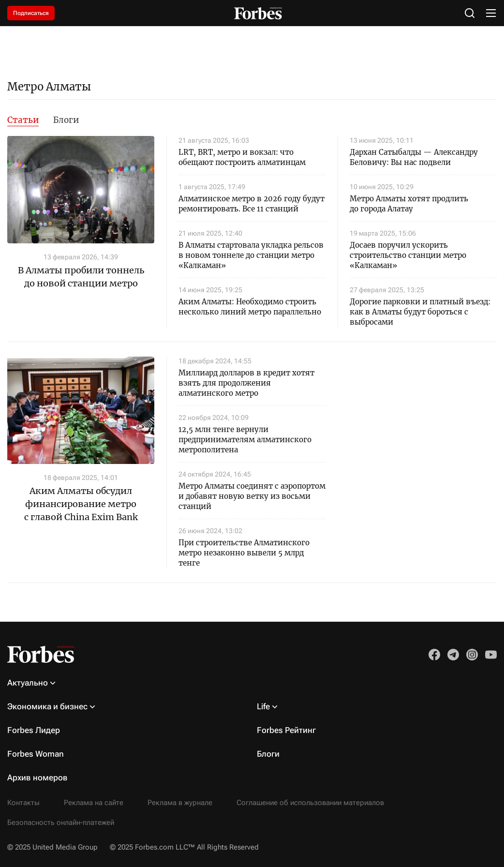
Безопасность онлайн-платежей (61, 822)
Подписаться (31, 13)
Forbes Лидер (34, 730)
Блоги (66, 120)
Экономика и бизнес (47, 706)
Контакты (23, 803)
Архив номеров (37, 777)
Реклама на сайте (94, 803)
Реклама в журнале (180, 803)
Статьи (23, 120)
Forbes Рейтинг (286, 730)
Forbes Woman (36, 754)
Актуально (28, 683)
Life (263, 706)
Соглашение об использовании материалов (310, 803)
